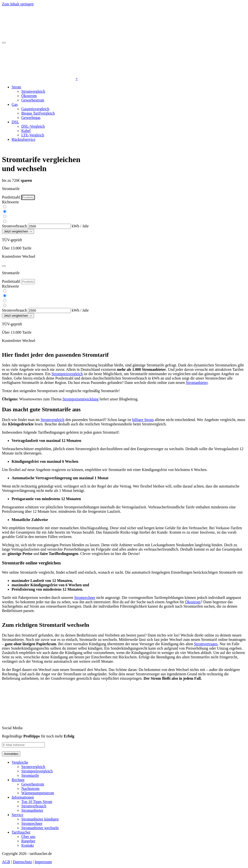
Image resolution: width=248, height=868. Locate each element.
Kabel (26, 131)
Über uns (28, 837)
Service (17, 815)
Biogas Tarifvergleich (38, 113)
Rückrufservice (23, 139)
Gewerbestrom (33, 100)
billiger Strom (143, 420)
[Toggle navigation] (4, 43)
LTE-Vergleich (33, 135)
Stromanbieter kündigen (40, 819)
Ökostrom (29, 96)
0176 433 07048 (68, 148)
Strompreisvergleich (67, 374)
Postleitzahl (11, 197)
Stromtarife (30, 775)
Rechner (18, 780)
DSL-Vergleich (33, 126)
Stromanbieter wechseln (40, 828)
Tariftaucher (21, 832)
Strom (16, 87)
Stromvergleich (33, 91)
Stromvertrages (206, 644)
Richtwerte (10, 202)
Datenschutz (22, 862)
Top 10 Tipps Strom (37, 802)
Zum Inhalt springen (18, 4)
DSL (15, 122)
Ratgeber (28, 841)
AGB (6, 862)
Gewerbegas (31, 118)
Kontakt (28, 845)
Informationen (23, 797)
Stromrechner (85, 598)
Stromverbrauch (14, 226)
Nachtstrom (30, 789)
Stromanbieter (197, 383)
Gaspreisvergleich (35, 109)
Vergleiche (20, 762)
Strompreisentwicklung (81, 399)
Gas (15, 104)
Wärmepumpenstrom (38, 793)
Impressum (43, 862)
